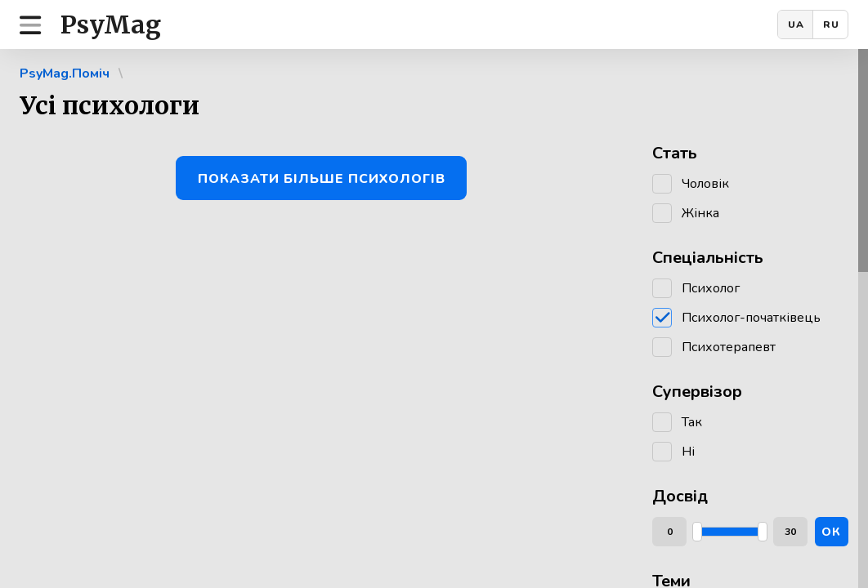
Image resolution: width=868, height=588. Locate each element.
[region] (434, 318)
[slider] (697, 532)
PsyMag (111, 24)
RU (831, 24)
